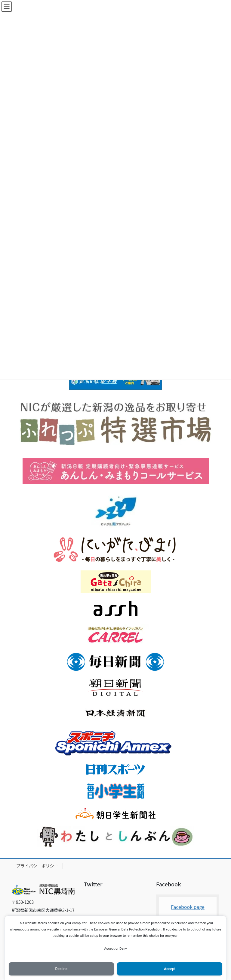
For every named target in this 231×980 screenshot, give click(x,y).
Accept (170, 969)
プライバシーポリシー (37, 866)
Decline (62, 969)
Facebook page (188, 907)
